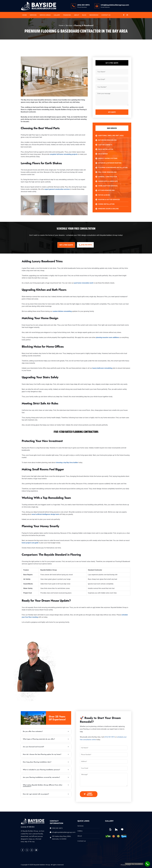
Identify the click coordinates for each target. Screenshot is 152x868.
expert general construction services (57, 189)
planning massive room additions (108, 337)
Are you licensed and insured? (33, 747)
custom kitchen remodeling (62, 311)
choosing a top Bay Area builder (67, 463)
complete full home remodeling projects (64, 154)
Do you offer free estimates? (33, 731)
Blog (84, 15)
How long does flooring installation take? (37, 762)
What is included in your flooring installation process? (41, 770)
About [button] (77, 15)
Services (69, 25)
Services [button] (33, 15)
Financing (67, 15)
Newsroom (94, 15)
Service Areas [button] (45, 15)
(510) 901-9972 (83, 5)
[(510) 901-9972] (73, 6)
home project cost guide (30, 543)
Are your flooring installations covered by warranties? (41, 777)
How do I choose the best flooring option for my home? (42, 754)
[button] (46, 731)
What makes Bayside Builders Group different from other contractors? (43, 786)
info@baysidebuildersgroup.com (115, 5)
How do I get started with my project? (36, 794)
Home (24, 15)
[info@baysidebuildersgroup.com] (97, 6)
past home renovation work (84, 283)
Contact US (106, 15)
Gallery (57, 15)
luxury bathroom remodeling (102, 368)
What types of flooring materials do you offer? (39, 739)
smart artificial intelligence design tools (45, 514)
